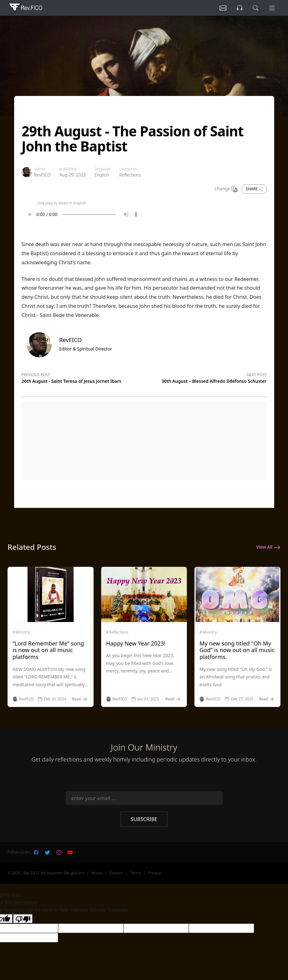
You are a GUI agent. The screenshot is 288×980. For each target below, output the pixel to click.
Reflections (130, 175)
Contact (116, 873)
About (97, 873)
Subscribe (144, 819)
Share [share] (254, 189)
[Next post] (205, 377)
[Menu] (272, 8)
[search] (255, 8)
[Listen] (222, 8)
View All (268, 547)
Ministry (23, 632)
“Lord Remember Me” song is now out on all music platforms (48, 650)
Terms (136, 873)
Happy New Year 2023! (136, 643)
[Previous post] (83, 377)
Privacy (155, 873)
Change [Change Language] (226, 189)
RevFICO (43, 175)
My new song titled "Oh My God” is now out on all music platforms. (237, 650)
